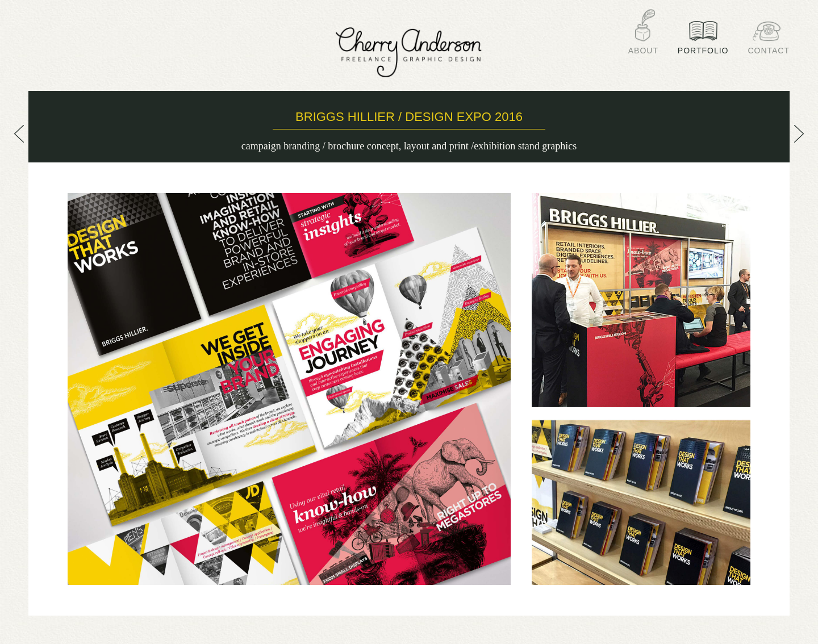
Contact (769, 46)
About (643, 46)
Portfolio (703, 46)
